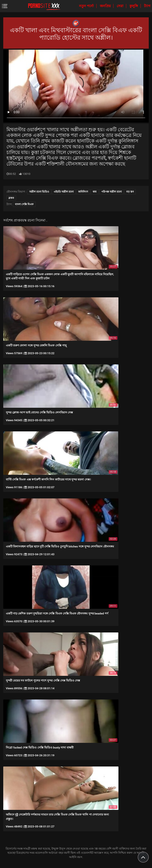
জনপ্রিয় (106, 6)
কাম (95, 192)
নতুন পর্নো (87, 6)
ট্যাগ (147, 6)
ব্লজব (11, 198)
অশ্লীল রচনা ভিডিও (39, 192)
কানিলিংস (83, 192)
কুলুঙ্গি (134, 6)
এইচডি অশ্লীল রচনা (64, 192)
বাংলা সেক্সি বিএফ (24, 204)
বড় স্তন (130, 192)
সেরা (120, 6)
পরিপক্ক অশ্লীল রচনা (112, 192)
